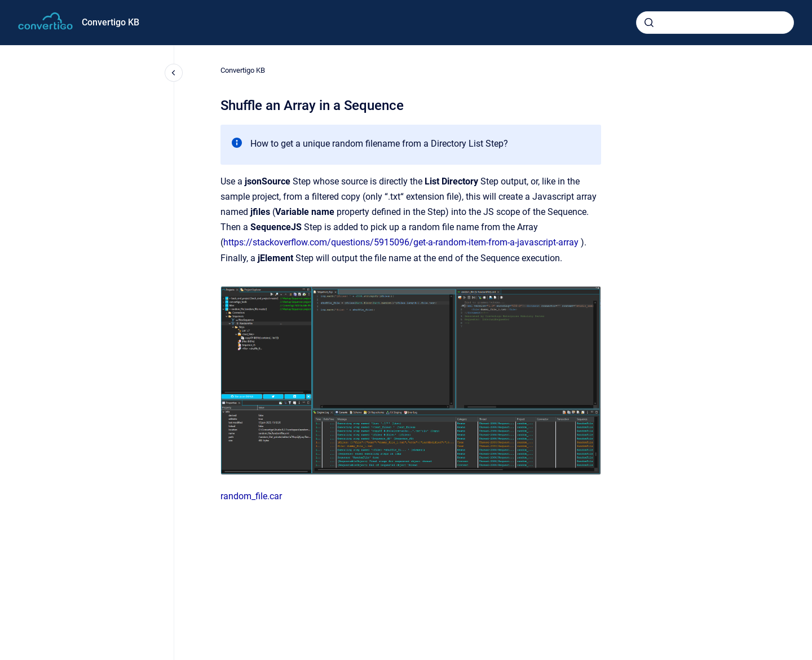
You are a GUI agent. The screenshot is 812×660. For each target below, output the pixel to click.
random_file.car (251, 496)
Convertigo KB (111, 22)
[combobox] (715, 23)
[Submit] (649, 23)
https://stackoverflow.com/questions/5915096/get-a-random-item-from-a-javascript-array (401, 242)
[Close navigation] (174, 73)
